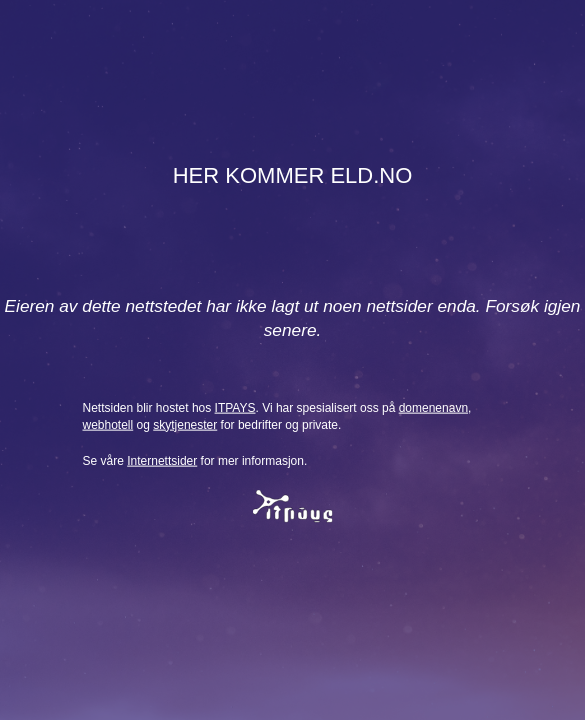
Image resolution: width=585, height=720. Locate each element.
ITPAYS (235, 407)
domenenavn (433, 407)
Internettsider (162, 461)
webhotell (108, 424)
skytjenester (185, 424)
